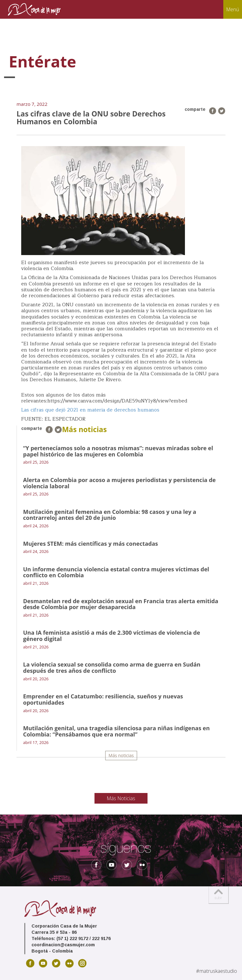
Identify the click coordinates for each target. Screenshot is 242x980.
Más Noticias (121, 798)
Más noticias (121, 755)
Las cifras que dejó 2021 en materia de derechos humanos (90, 410)
